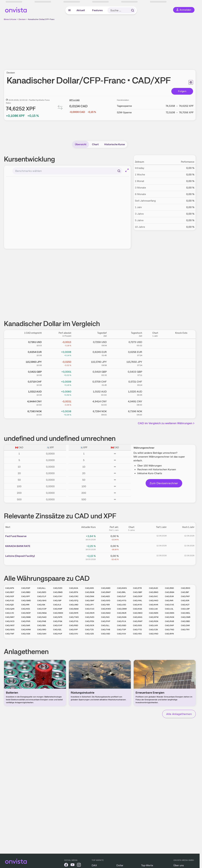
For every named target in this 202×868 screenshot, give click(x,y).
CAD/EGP (26, 588)
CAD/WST (10, 625)
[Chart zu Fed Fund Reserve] (131, 537)
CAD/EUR (169, 596)
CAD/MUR (122, 613)
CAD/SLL (105, 625)
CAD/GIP (57, 601)
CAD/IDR (185, 601)
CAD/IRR (25, 605)
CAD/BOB (90, 592)
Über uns (179, 865)
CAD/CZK (153, 630)
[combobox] (67, 171)
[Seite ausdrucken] (191, 82)
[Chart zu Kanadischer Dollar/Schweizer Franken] (155, 383)
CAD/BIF (185, 592)
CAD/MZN (154, 613)
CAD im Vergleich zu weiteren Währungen (166, 423)
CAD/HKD (154, 601)
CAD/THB (106, 630)
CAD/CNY (58, 596)
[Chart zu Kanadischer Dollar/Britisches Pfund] (155, 373)
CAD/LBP (185, 609)
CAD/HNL (138, 601)
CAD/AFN (10, 588)
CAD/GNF (90, 601)
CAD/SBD (185, 621)
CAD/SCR (90, 625)
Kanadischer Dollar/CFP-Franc (41, 19)
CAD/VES (137, 634)
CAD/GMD (26, 601)
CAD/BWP (106, 592)
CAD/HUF (58, 634)
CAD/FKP (185, 596)
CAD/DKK (90, 596)
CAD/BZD (42, 592)
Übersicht (81, 144)
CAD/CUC (90, 609)
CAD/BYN (169, 634)
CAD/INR (169, 601)
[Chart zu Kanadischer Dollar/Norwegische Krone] (155, 412)
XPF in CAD (74, 100)
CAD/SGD (122, 625)
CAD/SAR (26, 625)
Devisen (22, 19)
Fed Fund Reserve (16, 536)
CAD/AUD (153, 588)
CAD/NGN (122, 617)
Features (97, 10)
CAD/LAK (153, 609)
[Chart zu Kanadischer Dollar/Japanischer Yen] (155, 363)
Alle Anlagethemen (179, 714)
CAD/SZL (57, 630)
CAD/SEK (42, 625)
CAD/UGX (26, 634)
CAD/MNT (10, 617)
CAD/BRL (121, 592)
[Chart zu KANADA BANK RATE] (131, 547)
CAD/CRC (74, 596)
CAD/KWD (106, 609)
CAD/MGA (42, 613)
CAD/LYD (10, 613)
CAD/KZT (185, 605)
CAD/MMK (26, 617)
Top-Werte (147, 865)
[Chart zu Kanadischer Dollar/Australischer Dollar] (155, 393)
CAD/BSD (169, 588)
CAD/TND (170, 630)
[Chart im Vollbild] (127, 170)
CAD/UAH (42, 634)
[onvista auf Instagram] (79, 865)
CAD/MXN (170, 613)
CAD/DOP (138, 596)
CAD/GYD (106, 601)
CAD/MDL (186, 613)
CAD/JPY (89, 605)
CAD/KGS (137, 609)
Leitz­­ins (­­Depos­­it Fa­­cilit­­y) (20, 556)
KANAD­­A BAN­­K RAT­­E (18, 546)
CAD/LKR (153, 625)
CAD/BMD (58, 592)
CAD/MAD (106, 613)
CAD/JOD (122, 605)
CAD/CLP (42, 596)
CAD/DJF (121, 596)
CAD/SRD (42, 630)
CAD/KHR (154, 605)
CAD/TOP (122, 630)
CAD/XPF (26, 596)
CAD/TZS (89, 630)
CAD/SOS (137, 625)
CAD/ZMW (122, 609)
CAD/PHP (106, 621)
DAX (94, 865)
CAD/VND (154, 634)
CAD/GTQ (74, 601)
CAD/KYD (137, 605)
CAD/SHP (169, 625)
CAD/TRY (185, 630)
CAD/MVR (90, 613)
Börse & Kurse (10, 19)
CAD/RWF (138, 621)
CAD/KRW (26, 630)
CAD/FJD (10, 601)
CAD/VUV (122, 634)
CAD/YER (105, 605)
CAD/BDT (10, 592)
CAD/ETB (137, 588)
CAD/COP (42, 609)
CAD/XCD (10, 621)
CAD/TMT (10, 634)
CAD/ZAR (185, 625)
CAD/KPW (154, 617)
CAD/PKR (26, 621)
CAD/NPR (58, 617)
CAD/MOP (26, 613)
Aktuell (81, 10)
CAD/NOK (170, 617)
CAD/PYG (74, 621)
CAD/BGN (170, 592)
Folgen (182, 91)
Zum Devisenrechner (164, 483)
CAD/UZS (89, 634)
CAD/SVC (153, 596)
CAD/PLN (122, 621)
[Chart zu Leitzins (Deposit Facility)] (131, 557)
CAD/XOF (10, 596)
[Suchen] (119, 171)
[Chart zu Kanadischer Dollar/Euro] (155, 353)
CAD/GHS (42, 601)
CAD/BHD (186, 588)
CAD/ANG (138, 617)
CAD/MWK (58, 613)
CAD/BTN (74, 592)
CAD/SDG (10, 630)
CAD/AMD (106, 588)
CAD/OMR (186, 617)
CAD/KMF (58, 609)
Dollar (120, 865)
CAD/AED (105, 596)
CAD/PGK (58, 621)
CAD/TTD (137, 630)
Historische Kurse (115, 144)
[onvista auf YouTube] (72, 865)
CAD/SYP (73, 630)
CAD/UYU (74, 634)
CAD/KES (26, 609)
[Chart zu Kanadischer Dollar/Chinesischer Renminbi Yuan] (155, 402)
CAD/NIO (105, 617)
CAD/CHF (58, 625)
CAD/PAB (42, 621)
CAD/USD (106, 634)
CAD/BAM (74, 609)
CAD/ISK (41, 605)
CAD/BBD (26, 592)
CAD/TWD (74, 617)
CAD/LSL (169, 609)
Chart (95, 144)
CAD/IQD (10, 605)
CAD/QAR (10, 609)
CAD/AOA (74, 588)
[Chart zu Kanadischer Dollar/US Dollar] (155, 343)
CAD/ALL (41, 588)
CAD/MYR (74, 613)
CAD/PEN (90, 621)
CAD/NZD (90, 617)
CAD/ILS (57, 605)
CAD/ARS (89, 588)
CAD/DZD (58, 588)
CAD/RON (154, 621)
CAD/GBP (138, 592)
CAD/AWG (122, 588)
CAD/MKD (138, 613)
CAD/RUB (169, 621)
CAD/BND (154, 592)
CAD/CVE (169, 605)
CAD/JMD (74, 605)
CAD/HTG (122, 601)
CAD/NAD (42, 617)
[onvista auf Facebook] (66, 865)
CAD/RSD (74, 625)
